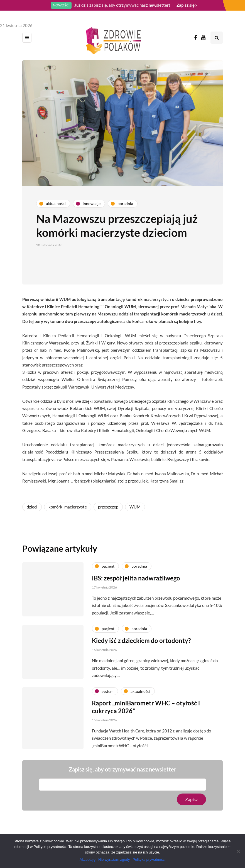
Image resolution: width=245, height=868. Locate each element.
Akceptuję (88, 859)
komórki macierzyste (68, 507)
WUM (135, 507)
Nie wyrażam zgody (114, 859)
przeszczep (108, 507)
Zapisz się (187, 5)
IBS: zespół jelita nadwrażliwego (136, 579)
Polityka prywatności (149, 859)
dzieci (32, 507)
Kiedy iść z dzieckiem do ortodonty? (141, 642)
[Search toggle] (217, 38)
